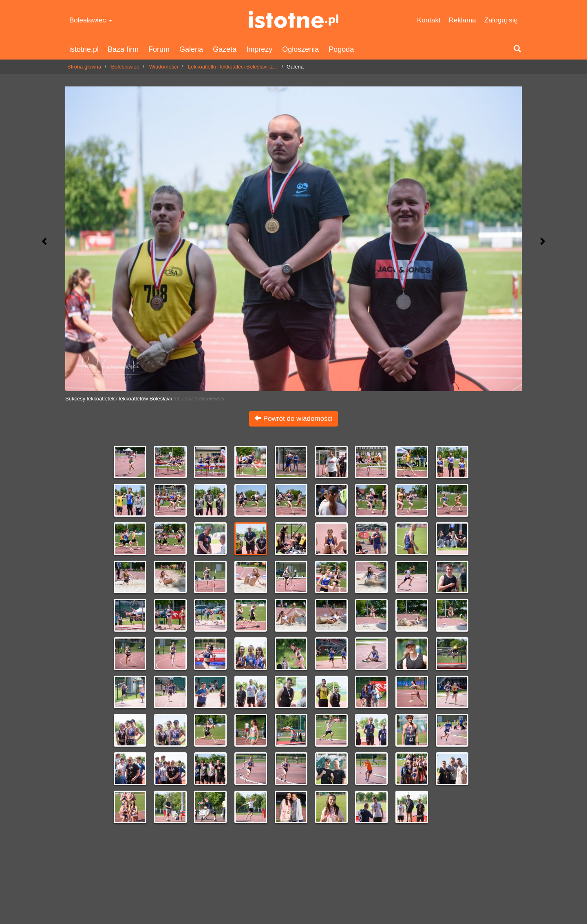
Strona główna (84, 67)
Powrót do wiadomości (293, 419)
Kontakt (429, 20)
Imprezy (259, 49)
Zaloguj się (501, 20)
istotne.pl (294, 19)
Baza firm (123, 49)
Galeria (191, 49)
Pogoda (341, 49)
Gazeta (225, 49)
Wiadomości (164, 67)
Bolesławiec (91, 20)
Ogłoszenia (300, 49)
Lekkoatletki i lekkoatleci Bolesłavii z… (233, 67)
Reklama (462, 20)
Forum (159, 49)
